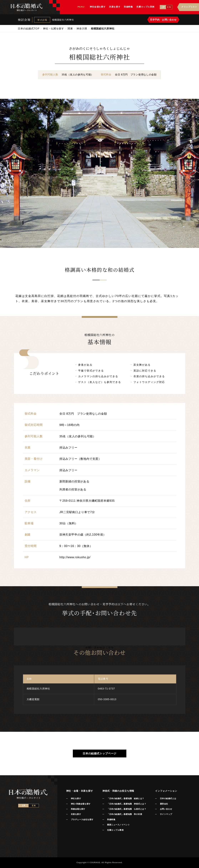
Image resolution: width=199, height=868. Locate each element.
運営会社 (164, 804)
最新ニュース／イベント (118, 825)
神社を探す (76, 798)
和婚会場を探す (78, 809)
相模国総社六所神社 (63, 20)
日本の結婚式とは (168, 798)
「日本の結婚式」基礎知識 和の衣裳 (125, 814)
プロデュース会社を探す (82, 819)
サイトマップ (166, 814)
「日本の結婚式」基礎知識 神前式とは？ (127, 804)
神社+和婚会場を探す (81, 804)
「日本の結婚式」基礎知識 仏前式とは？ (127, 809)
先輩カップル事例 (115, 830)
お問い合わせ (166, 809)
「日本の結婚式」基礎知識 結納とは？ (126, 798)
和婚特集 (111, 819)
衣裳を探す (76, 814)
